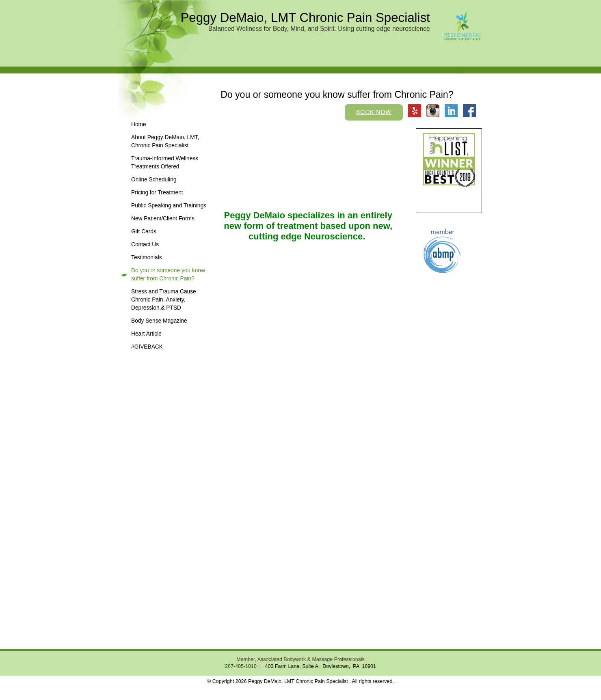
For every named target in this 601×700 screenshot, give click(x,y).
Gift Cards (144, 232)
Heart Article (146, 334)
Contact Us (145, 244)
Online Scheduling (154, 180)
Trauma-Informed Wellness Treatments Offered (165, 163)
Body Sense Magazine (159, 321)
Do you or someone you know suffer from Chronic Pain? (168, 275)
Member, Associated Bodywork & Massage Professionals (300, 659)
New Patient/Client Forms (163, 219)
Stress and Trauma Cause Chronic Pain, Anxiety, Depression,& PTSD (164, 300)
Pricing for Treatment (157, 193)
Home (139, 124)
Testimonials (147, 257)
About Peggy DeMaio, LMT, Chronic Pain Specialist (165, 141)
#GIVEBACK (147, 347)
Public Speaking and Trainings (169, 206)
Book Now (374, 112)
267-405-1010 (241, 666)
